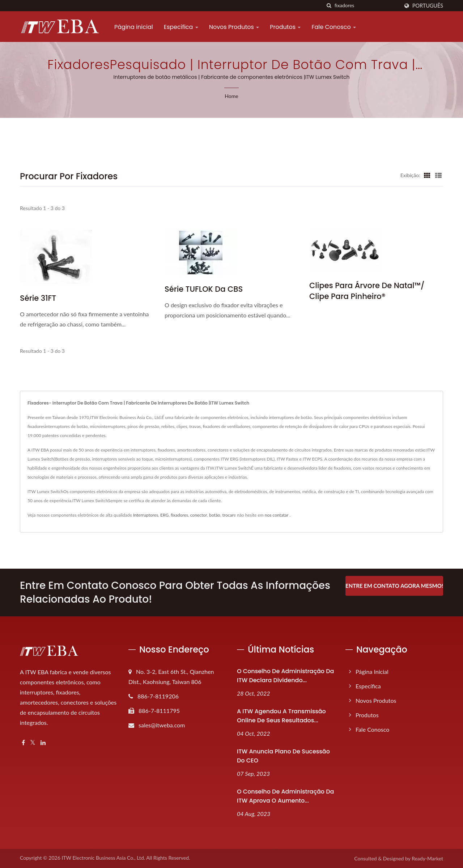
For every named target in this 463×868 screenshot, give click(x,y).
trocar (228, 515)
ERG (164, 515)
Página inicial (134, 27)
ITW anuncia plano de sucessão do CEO (283, 756)
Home (231, 96)
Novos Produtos (234, 27)
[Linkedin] (43, 743)
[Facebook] (23, 743)
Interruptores (146, 515)
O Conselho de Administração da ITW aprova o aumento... (285, 796)
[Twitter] (33, 743)
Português (428, 6)
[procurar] (329, 6)
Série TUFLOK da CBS (204, 289)
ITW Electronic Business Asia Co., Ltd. (103, 858)
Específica (181, 27)
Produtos (285, 27)
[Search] (367, 6)
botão (215, 515)
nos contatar (277, 515)
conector (199, 515)
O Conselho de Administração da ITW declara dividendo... (285, 676)
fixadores (179, 515)
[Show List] (438, 175)
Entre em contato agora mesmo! (394, 586)
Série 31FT (38, 298)
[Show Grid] (427, 175)
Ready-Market (427, 858)
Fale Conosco (334, 27)
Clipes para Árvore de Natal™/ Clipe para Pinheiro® (367, 291)
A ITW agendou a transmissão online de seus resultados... (281, 716)
